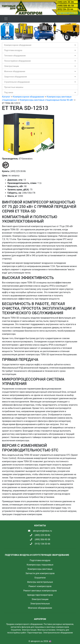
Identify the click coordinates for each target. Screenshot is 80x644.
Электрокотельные (40, 604)
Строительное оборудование (17, 82)
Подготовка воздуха (13, 50)
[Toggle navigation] (6, 19)
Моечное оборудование (15, 71)
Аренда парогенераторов (40, 595)
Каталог (6, 97)
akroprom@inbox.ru (67, 13)
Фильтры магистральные (40, 582)
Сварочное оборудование (16, 77)
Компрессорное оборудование (18, 45)
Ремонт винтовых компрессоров (40, 591)
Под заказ (9, 92)
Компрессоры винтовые (40, 569)
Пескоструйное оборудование (17, 61)
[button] (6, 32)
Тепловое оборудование (15, 56)
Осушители (40, 578)
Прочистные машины (14, 87)
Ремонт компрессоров (40, 586)
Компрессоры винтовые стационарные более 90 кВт (46, 100)
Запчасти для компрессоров (40, 573)
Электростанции (12, 66)
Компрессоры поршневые (40, 565)
